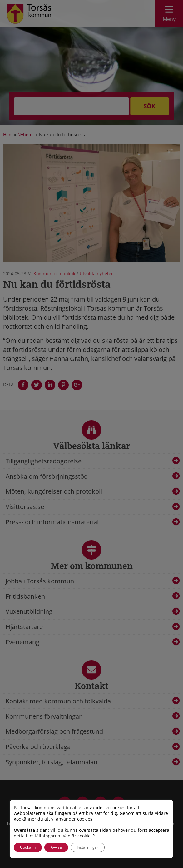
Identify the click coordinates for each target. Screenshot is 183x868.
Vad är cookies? (79, 836)
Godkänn (28, 847)
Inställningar (88, 847)
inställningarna (44, 836)
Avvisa (56, 847)
